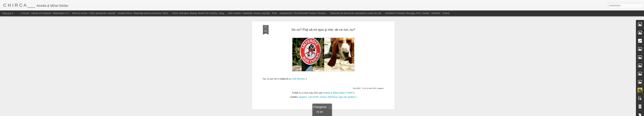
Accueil (25, 13)
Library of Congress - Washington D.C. (51, 13)
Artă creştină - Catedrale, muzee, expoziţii (249, 13)
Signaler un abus (356, 114)
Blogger (345, 114)
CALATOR (313, 80)
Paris (275, 13)
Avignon (303, 80)
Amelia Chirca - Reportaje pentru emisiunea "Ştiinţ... (144, 13)
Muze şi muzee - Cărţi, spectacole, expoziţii (94, 13)
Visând (446, 13)
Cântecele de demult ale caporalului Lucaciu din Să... (356, 13)
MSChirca (332, 80)
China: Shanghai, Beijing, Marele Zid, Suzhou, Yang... (199, 13)
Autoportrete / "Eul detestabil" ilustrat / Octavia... (303, 13)
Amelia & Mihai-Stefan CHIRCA (339, 75)
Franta (323, 80)
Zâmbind (436, 13)
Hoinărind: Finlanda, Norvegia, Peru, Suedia (407, 13)
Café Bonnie (298, 61)
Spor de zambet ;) (348, 80)
